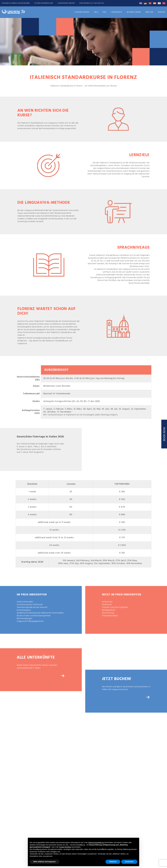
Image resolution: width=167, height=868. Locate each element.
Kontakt (162, 12)
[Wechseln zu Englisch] (141, 3)
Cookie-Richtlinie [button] (65, 847)
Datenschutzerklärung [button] (96, 842)
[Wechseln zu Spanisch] (155, 3)
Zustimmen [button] (129, 862)
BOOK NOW (164, 434)
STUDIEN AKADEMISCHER (44, 3)
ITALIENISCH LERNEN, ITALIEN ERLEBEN (16, 3)
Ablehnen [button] (113, 862)
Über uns (149, 12)
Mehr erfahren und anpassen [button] (44, 862)
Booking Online (134, 12)
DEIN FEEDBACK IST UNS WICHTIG (92, 3)
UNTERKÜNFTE (117, 12)
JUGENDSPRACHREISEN (66, 3)
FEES (104, 12)
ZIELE (96, 12)
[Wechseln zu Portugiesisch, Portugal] (150, 3)
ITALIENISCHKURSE (82, 12)
